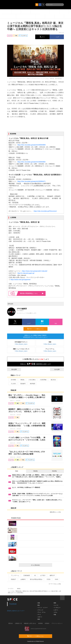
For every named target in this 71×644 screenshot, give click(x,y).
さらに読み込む (41, 565)
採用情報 (40, 623)
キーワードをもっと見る (56, 584)
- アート (39, 615)
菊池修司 (22, 384)
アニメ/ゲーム (14, 575)
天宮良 (48, 579)
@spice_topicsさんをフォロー (16, 611)
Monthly (54, 471)
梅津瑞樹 (32, 384)
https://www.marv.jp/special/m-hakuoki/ (35, 271)
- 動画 (54, 603)
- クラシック (40, 610)
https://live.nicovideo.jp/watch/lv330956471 (31, 181)
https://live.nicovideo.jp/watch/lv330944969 (31, 145)
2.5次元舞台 (31, 380)
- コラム (55, 612)
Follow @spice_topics (21, 344)
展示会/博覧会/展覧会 (35, 579)
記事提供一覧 (18, 623)
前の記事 (12, 369)
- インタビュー (57, 608)
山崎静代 (22, 579)
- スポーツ (40, 617)
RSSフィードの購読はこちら (37, 329)
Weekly (35, 471)
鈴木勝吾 (13, 380)
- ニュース (56, 605)
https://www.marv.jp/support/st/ (20, 280)
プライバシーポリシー (57, 623)
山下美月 (42, 575)
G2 (34, 575)
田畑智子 (13, 579)
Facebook (13, 604)
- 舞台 (38, 605)
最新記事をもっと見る (56, 512)
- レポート (56, 610)
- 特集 (54, 615)
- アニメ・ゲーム (41, 612)
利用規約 (47, 623)
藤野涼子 (52, 575)
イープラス (11, 589)
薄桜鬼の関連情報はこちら (32, 293)
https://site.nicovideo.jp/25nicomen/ (45, 211)
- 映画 (38, 619)
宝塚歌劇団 (26, 575)
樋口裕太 (53, 380)
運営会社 (11, 623)
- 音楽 (38, 603)
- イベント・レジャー (42, 608)
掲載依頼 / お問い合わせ (30, 623)
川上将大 (13, 384)
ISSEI (56, 579)
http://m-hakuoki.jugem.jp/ (26, 273)
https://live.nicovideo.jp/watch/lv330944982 (31, 162)
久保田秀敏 (42, 380)
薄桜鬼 (22, 380)
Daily (17, 471)
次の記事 (59, 369)
